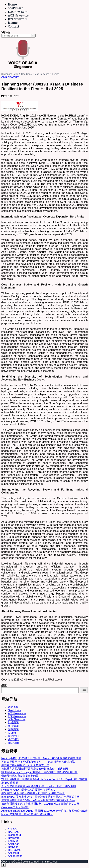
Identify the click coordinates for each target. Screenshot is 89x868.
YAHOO (13, 829)
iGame (13, 23)
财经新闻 (13, 722)
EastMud (13, 841)
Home (12, 4)
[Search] (33, 36)
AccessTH (14, 853)
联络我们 (13, 736)
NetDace (13, 847)
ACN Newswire (18, 15)
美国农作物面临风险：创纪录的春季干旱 (25, 765)
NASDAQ (14, 832)
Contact (14, 26)
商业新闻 (13, 726)
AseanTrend (15, 856)
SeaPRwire (16, 8)
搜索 (4, 685)
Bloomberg (14, 835)
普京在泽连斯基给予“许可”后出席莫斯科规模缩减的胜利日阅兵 (38, 800)
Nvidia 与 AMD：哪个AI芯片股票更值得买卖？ (29, 790)
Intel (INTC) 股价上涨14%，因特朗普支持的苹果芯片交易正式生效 (41, 797)
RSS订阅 (13, 743)
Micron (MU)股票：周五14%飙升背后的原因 (27, 814)
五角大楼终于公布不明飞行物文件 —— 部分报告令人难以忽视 (38, 762)
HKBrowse (14, 850)
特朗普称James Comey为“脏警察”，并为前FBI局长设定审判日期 (39, 772)
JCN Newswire (18, 19)
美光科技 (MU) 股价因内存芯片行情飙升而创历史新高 (33, 793)
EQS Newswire (18, 12)
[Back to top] (3, 865)
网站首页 (13, 707)
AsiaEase (14, 844)
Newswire (14, 838)
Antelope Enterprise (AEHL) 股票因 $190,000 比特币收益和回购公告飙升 (44, 811)
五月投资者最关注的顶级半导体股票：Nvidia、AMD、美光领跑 (39, 786)
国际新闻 (13, 729)
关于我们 (13, 739)
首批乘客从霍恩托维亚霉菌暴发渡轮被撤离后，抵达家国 (35, 769)
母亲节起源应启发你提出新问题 (20, 776)
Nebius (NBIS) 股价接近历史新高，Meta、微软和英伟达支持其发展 (41, 758)
